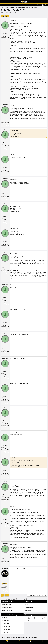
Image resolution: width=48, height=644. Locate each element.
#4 (8, 175)
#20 (8, 592)
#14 (8, 428)
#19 (8, 564)
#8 (8, 273)
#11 (8, 354)
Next (6, 16)
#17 (8, 502)
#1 (8, 40)
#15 (8, 453)
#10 (8, 329)
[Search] (46, 5)
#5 (8, 199)
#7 (8, 248)
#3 (8, 150)
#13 (8, 403)
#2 (8, 125)
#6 (8, 224)
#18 (8, 527)
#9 (8, 305)
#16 (8, 477)
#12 (8, 379)
